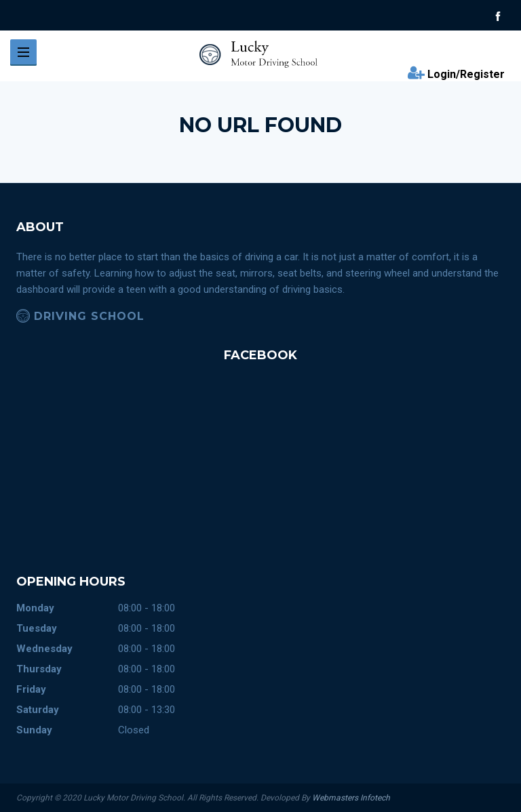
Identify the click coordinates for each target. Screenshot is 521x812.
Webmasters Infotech (351, 798)
